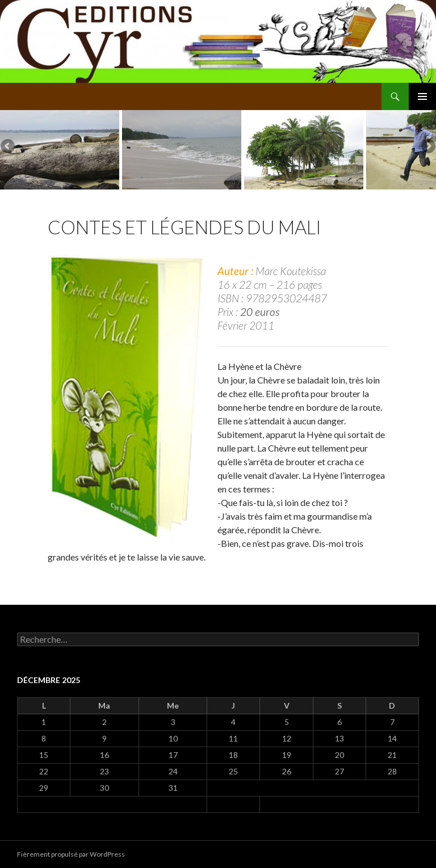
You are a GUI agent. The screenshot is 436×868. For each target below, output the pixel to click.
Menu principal (422, 96)
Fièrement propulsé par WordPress (71, 854)
